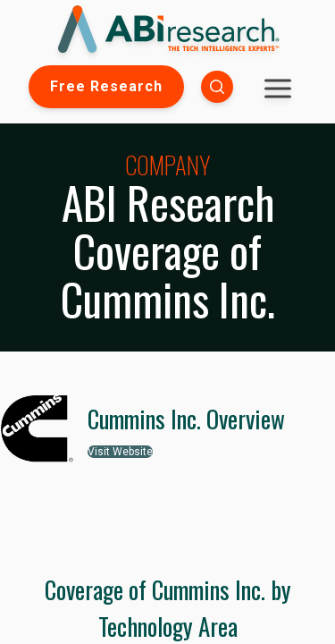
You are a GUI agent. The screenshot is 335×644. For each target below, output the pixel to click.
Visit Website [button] (120, 452)
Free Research (106, 86)
